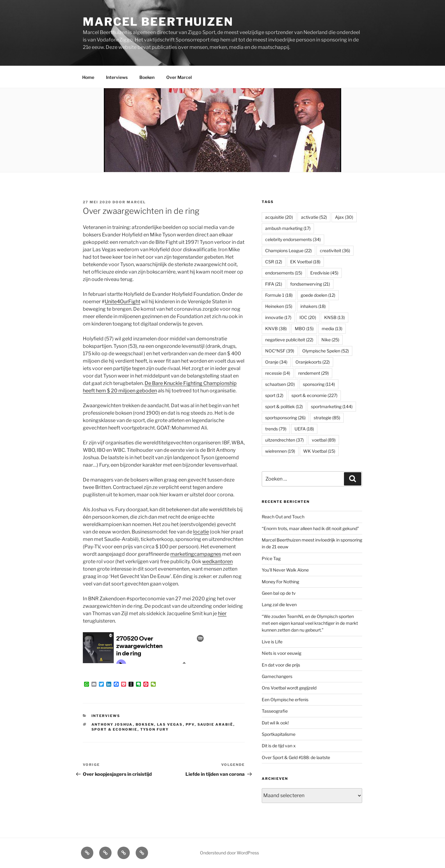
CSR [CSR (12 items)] (274, 262)
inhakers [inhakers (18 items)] (313, 306)
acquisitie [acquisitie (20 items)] (279, 217)
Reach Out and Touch (283, 517)
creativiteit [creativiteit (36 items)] (335, 250)
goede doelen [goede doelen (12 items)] (318, 295)
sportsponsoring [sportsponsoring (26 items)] (285, 418)
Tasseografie (275, 711)
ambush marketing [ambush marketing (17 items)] (288, 228)
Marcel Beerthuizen (158, 22)
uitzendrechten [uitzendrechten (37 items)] (284, 440)
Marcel (136, 202)
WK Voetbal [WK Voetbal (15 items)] (319, 451)
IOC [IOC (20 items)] (308, 317)
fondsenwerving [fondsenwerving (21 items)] (310, 284)
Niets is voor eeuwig (282, 653)
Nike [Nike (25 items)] (330, 340)
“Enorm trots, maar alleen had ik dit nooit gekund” (310, 528)
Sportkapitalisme (279, 734)
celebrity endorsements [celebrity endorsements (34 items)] (293, 239)
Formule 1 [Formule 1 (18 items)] (279, 295)
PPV (190, 724)
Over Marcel (179, 77)
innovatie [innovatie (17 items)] (278, 317)
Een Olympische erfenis (285, 700)
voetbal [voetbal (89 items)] (324, 440)
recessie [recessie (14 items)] (278, 373)
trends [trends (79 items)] (276, 429)
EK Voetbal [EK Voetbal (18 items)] (305, 262)
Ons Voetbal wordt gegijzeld (289, 688)
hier (222, 613)
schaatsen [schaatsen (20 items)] (280, 384)
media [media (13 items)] (332, 328)
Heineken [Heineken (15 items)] (279, 306)
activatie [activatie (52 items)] (314, 217)
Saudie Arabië (215, 724)
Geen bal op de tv (279, 593)
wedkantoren (217, 561)
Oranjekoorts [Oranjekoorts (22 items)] (313, 362)
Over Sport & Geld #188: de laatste (296, 757)
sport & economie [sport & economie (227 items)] (314, 395)
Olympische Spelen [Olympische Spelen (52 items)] (326, 351)
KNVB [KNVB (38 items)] (276, 328)
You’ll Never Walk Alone (285, 570)
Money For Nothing (280, 582)
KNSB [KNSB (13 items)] (335, 317)
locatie (201, 532)
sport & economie (114, 729)
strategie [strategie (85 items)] (327, 418)
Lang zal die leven (279, 605)
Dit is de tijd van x (279, 746)
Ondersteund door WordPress (229, 853)
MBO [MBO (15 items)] (304, 328)
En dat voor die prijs (281, 665)
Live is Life (272, 642)
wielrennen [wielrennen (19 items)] (280, 451)
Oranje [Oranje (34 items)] (276, 362)
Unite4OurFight (123, 302)
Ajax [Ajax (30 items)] (344, 217)
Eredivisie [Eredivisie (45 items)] (324, 273)
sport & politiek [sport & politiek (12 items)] (284, 406)
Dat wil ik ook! (275, 723)
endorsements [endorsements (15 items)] (284, 273)
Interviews (117, 77)
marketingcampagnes (196, 554)
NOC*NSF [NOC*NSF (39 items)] (280, 351)
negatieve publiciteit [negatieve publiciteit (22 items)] (289, 340)
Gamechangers (277, 676)
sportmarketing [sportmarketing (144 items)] (332, 406)
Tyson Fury (155, 729)
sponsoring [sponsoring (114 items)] (319, 384)
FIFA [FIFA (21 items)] (274, 284)
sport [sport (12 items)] (274, 395)
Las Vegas (170, 724)
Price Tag (271, 558)
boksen (145, 724)
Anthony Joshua (112, 724)
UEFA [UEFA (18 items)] (304, 429)
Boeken (147, 77)
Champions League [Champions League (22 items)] (288, 250)
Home (88, 77)
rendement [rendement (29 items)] (314, 373)
